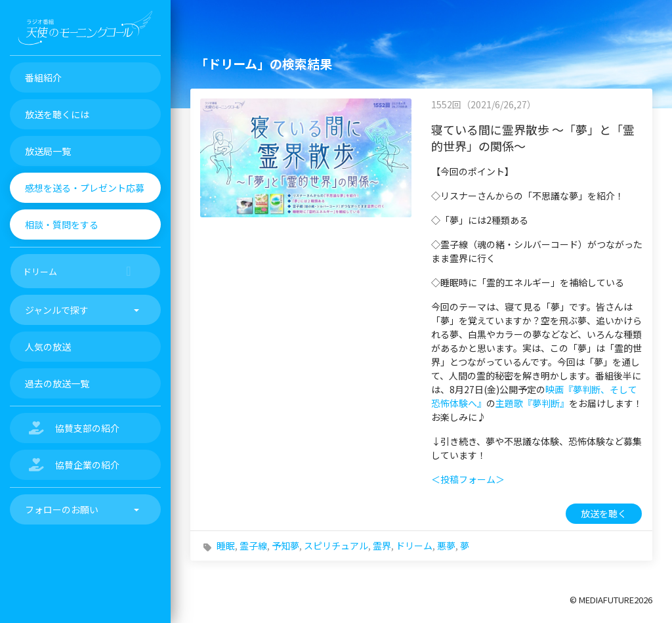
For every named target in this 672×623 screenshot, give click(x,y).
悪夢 (446, 546)
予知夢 (285, 546)
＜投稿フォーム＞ (468, 479)
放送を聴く (604, 513)
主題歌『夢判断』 (532, 403)
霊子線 (253, 546)
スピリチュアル (336, 546)
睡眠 (226, 546)
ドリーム (414, 546)
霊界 (382, 546)
